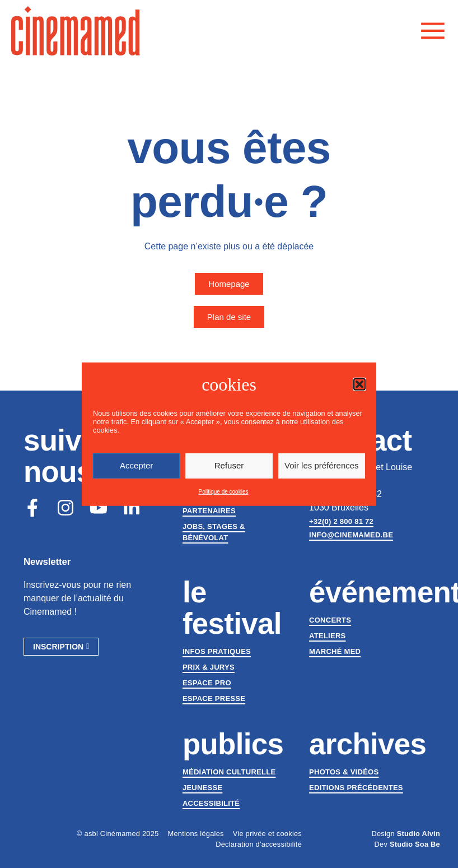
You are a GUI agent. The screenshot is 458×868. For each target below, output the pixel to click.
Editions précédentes (356, 788)
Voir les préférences (322, 465)
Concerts (330, 620)
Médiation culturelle (229, 772)
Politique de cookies (224, 492)
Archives (368, 744)
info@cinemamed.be (351, 535)
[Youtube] (99, 508)
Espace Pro (207, 683)
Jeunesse (202, 788)
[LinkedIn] (132, 508)
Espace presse (214, 698)
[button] (359, 384)
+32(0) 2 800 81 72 (341, 521)
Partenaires (209, 511)
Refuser (229, 465)
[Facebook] (32, 508)
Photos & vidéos (344, 772)
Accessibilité (211, 803)
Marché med (335, 651)
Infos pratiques (217, 651)
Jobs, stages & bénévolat (214, 532)
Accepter (136, 465)
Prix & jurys (209, 667)
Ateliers (327, 636)
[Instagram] (66, 508)
